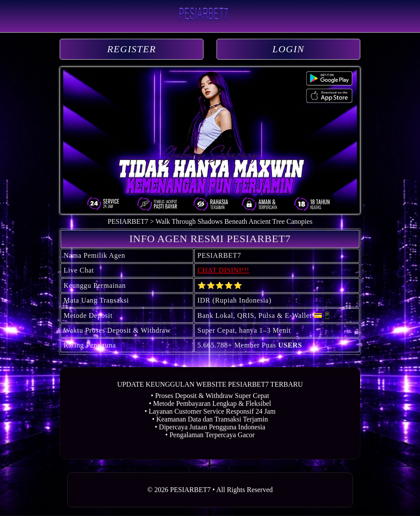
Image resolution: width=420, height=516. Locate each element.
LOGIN (288, 49)
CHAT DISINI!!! (223, 270)
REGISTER (132, 49)
